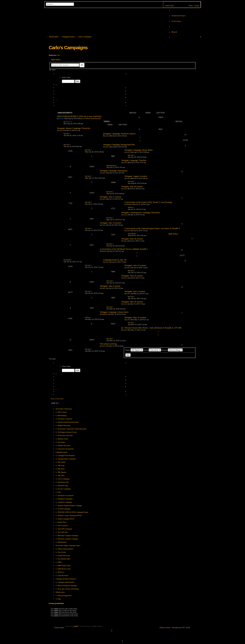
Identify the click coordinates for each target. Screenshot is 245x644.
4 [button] (126, 94)
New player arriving (108, 344)
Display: (134, 350)
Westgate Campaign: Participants (114, 171)
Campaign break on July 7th (115, 260)
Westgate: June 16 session (132, 276)
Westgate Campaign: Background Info (119, 145)
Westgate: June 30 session (132, 239)
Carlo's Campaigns (68, 48)
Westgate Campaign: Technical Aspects (119, 134)
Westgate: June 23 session (135, 265)
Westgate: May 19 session (135, 317)
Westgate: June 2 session (135, 291)
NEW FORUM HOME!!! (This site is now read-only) (79, 116)
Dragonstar (112, 165)
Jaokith (104, 251)
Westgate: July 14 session (111, 223)
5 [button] (126, 97)
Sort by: (152, 350)
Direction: (172, 350)
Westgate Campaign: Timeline (134, 160)
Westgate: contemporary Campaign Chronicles (141, 212)
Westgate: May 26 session (132, 302)
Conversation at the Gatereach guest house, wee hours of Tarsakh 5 (152, 228)
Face (131, 207)
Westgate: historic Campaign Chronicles (74, 128)
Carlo (58, 55)
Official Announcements (93, 118)
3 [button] (126, 91)
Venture (61, 118)
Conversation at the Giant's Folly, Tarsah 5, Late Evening (148, 202)
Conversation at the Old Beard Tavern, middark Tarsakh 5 (124, 249)
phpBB (76, 626)
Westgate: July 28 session (132, 186)
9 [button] (126, 103)
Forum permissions (56, 603)
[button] (126, 74)
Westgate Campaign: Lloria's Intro (114, 312)
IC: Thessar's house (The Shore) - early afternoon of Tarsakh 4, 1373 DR (151, 328)
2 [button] (126, 88)
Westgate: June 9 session (110, 286)
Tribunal (133, 234)
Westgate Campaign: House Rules (139, 150)
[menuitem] (178, 16)
